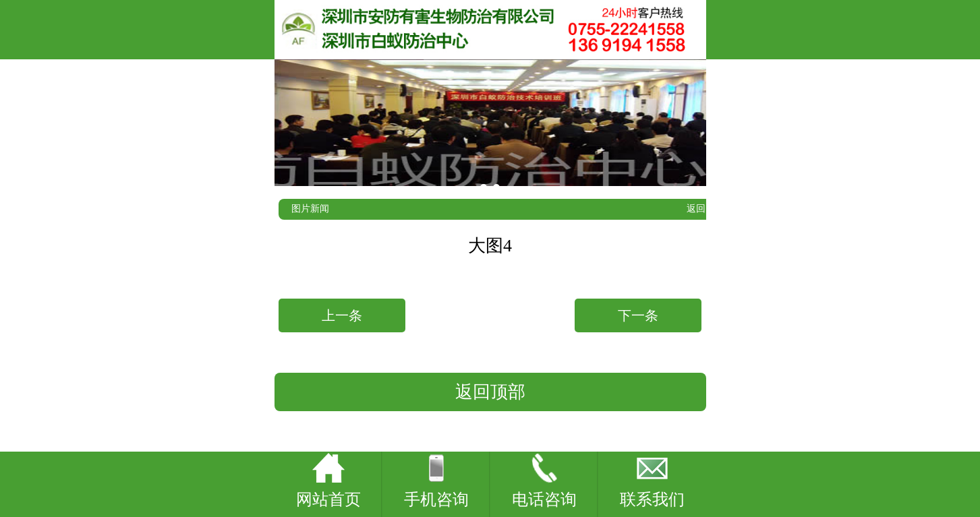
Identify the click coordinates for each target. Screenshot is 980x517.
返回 (696, 209)
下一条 (638, 315)
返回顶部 (490, 392)
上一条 (342, 315)
